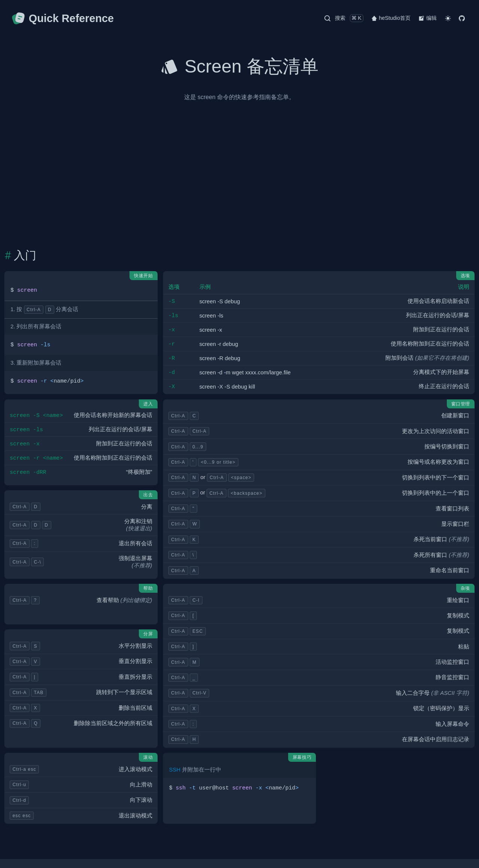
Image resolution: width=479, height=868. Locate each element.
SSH (175, 770)
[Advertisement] (239, 172)
